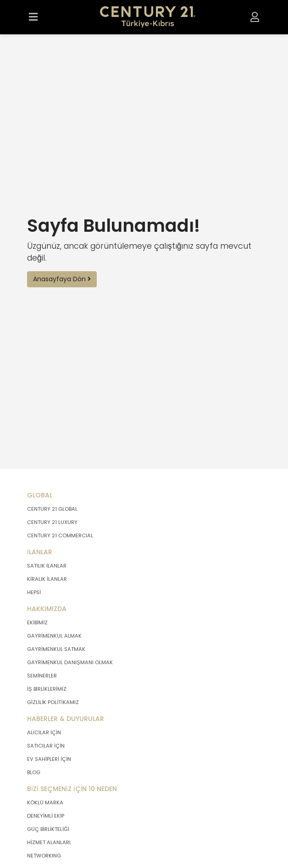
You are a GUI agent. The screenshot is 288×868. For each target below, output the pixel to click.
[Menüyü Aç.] (33, 17)
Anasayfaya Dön (62, 279)
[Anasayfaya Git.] (148, 17)
